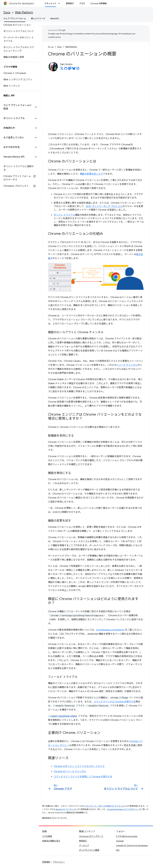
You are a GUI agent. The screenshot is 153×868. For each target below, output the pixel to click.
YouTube (120, 841)
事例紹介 (70, 3)
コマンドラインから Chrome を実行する (115, 702)
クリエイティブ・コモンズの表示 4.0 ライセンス (104, 806)
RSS (118, 850)
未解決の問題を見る (51, 841)
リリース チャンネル (127, 365)
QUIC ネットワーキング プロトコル (104, 206)
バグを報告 (47, 836)
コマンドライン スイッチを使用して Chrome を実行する (83, 777)
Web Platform (24, 12)
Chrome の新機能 (99, 3)
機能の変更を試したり (91, 174)
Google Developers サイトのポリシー (123, 809)
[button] (17, 107)
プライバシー (59, 862)
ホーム (51, 47)
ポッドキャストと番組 (89, 850)
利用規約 (46, 862)
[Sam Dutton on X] (62, 69)
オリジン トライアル (64, 215)
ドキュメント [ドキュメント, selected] (50, 3)
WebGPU (55, 19)
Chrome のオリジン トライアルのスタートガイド (79, 766)
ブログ (82, 3)
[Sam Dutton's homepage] (78, 69)
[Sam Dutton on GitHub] (66, 69)
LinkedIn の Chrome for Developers (132, 845)
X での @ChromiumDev (127, 836)
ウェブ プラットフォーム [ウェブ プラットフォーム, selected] (15, 19)
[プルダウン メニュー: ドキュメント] (60, 3)
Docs (7, 12)
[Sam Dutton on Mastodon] (70, 69)
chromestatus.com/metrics (110, 630)
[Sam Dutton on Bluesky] (74, 69)
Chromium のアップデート (91, 836)
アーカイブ (84, 845)
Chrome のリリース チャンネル (70, 771)
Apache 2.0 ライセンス (65, 809)
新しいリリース (38, 19)
